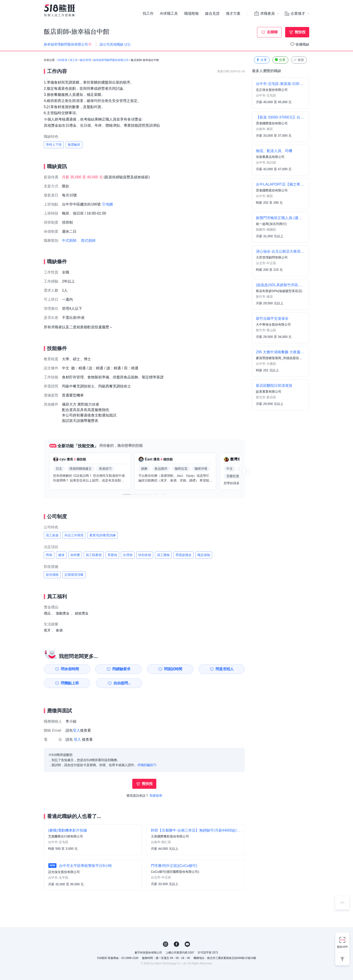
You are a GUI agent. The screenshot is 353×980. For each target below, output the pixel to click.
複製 (299, 60)
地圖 (109, 204)
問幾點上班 (70, 683)
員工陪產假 (94, 555)
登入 (76, 730)
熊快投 (300, 32)
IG (166, 944)
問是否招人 (225, 669)
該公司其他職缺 (115, 44)
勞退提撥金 (184, 555)
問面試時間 (173, 669)
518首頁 (62, 60)
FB (176, 944)
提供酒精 (52, 575)
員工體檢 (163, 555)
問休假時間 (70, 669)
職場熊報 (191, 14)
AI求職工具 (169, 14)
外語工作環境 (74, 535)
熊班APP (342, 947)
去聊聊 (272, 32)
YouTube (187, 944)
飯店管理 (86, 60)
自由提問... (122, 683)
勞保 (49, 555)
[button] (127, 494)
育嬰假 (112, 555)
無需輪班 (74, 145)
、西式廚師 (86, 241)
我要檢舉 (156, 796)
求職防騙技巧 (147, 765)
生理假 (128, 555)
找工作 (148, 14)
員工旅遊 (52, 535)
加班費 (75, 555)
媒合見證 (212, 14)
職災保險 (204, 555)
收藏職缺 (302, 44)
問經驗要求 (121, 669)
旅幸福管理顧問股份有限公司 (111, 60)
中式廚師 (69, 241)
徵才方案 (233, 14)
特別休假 (145, 555)
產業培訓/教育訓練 (103, 535)
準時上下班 (54, 145)
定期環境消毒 (74, 575)
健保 (61, 555)
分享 (261, 60)
